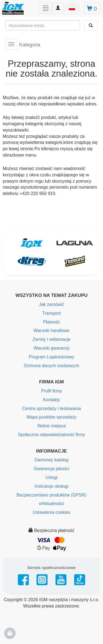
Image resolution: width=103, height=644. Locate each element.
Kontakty (51, 400)
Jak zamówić (52, 304)
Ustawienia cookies (51, 512)
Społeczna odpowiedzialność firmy (51, 435)
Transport (52, 313)
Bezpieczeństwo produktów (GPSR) (51, 495)
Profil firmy (52, 391)
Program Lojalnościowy (51, 357)
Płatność (51, 322)
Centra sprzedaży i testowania (51, 409)
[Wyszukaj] (91, 25)
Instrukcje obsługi (52, 486)
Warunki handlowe (51, 331)
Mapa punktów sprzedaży (51, 417)
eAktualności (51, 504)
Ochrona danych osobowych (52, 366)
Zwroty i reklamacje (52, 339)
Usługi (51, 477)
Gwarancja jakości (52, 469)
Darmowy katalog (52, 460)
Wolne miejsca (52, 426)
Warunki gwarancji (51, 348)
